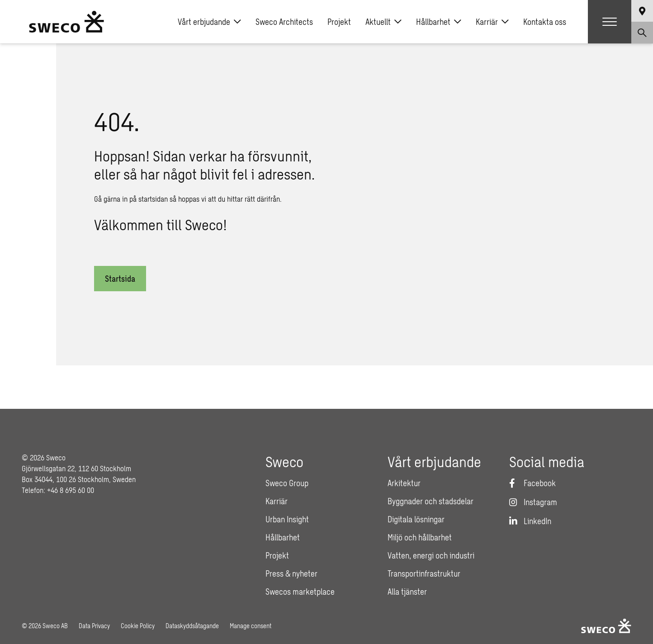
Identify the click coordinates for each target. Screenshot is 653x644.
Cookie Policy (138, 626)
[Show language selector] (642, 11)
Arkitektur (404, 483)
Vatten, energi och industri (431, 555)
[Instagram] (533, 502)
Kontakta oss (545, 22)
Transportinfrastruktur (424, 573)
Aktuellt (383, 22)
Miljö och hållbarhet (420, 537)
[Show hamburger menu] (610, 22)
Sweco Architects (284, 22)
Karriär (492, 22)
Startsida (120, 279)
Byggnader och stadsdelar (431, 501)
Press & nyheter (291, 573)
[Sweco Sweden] (66, 22)
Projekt (339, 22)
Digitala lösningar (416, 519)
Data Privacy (94, 626)
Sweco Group (287, 483)
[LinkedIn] (530, 521)
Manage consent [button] (251, 626)
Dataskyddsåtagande (192, 626)
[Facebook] (532, 483)
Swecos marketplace (300, 592)
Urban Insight (287, 519)
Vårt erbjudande (209, 22)
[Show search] (642, 33)
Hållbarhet (439, 22)
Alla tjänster (407, 592)
